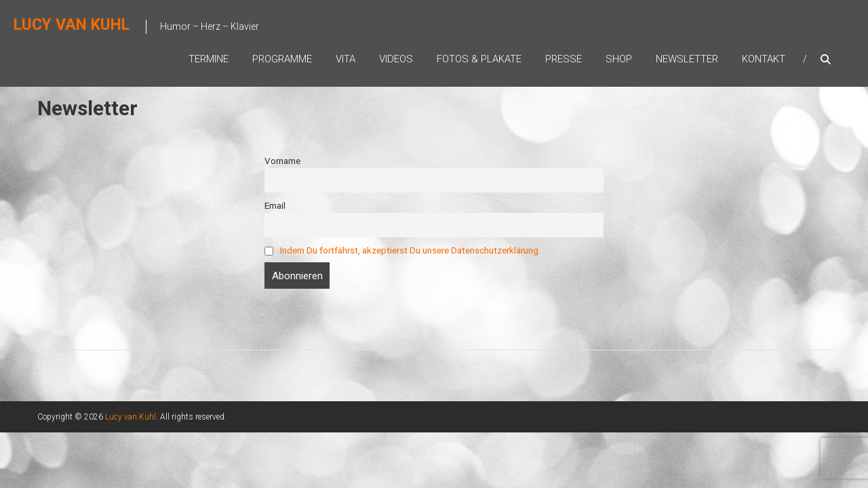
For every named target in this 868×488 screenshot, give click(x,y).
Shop (619, 59)
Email (275, 205)
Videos (396, 59)
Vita (346, 59)
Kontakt (764, 59)
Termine (209, 59)
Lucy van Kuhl (72, 25)
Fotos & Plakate (479, 59)
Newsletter (687, 59)
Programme (282, 59)
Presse (564, 59)
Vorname (282, 161)
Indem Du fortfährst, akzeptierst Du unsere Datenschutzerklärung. (410, 250)
